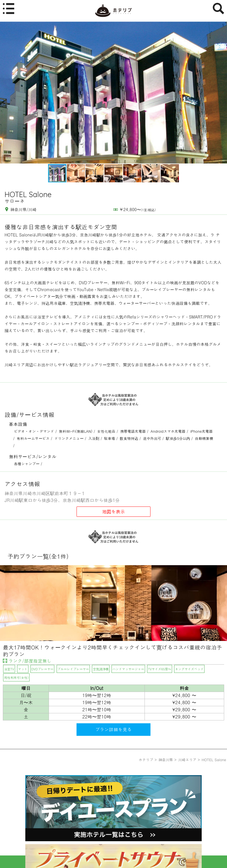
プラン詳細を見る (113, 729)
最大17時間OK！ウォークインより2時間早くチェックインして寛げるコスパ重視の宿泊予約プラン (112, 651)
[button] (222, 93)
